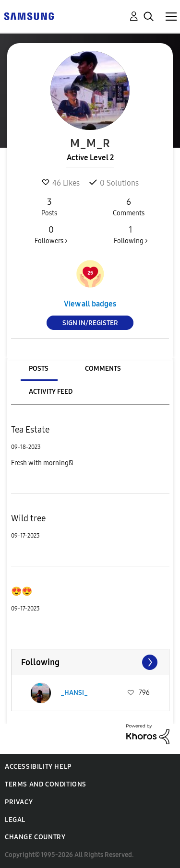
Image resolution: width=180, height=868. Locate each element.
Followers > (51, 235)
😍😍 (22, 591)
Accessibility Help (38, 767)
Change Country (35, 837)
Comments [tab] (103, 369)
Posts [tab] (39, 369)
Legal (15, 820)
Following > (131, 235)
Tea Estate (30, 430)
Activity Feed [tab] (51, 392)
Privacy (19, 802)
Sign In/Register (90, 323)
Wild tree (28, 518)
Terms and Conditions (46, 784)
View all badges (90, 304)
